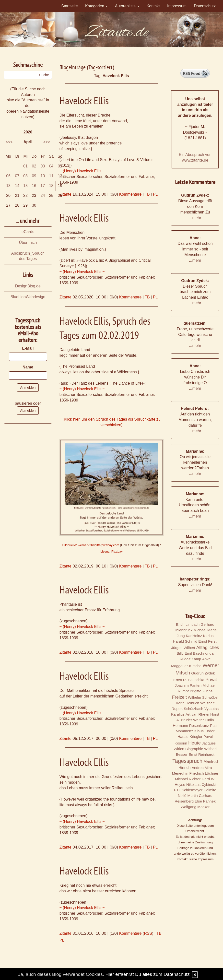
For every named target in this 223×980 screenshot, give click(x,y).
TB (147, 194)
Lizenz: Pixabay (111, 551)
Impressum (177, 6)
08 (25, 176)
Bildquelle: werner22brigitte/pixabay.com (91, 545)
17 (43, 186)
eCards (28, 232)
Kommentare (130, 194)
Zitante (65, 194)
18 (51, 186)
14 (17, 186)
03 (43, 166)
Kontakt (153, 6)
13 (8, 186)
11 (51, 176)
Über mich (28, 242)
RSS (148, 933)
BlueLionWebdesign (28, 297)
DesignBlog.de (28, 286)
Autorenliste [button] (127, 6)
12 (60, 176)
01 (25, 166)
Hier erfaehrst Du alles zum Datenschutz (147, 974)
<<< (9, 142)
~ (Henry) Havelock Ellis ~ (82, 171)
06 (8, 176)
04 (51, 166)
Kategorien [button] (96, 6)
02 (34, 166)
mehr (197, 218)
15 (25, 186)
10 (43, 176)
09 (34, 176)
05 (60, 166)
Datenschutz (205, 6)
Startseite (70, 6)
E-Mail (28, 348)
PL (155, 194)
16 (34, 186)
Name (28, 367)
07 (17, 176)
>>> (47, 142)
